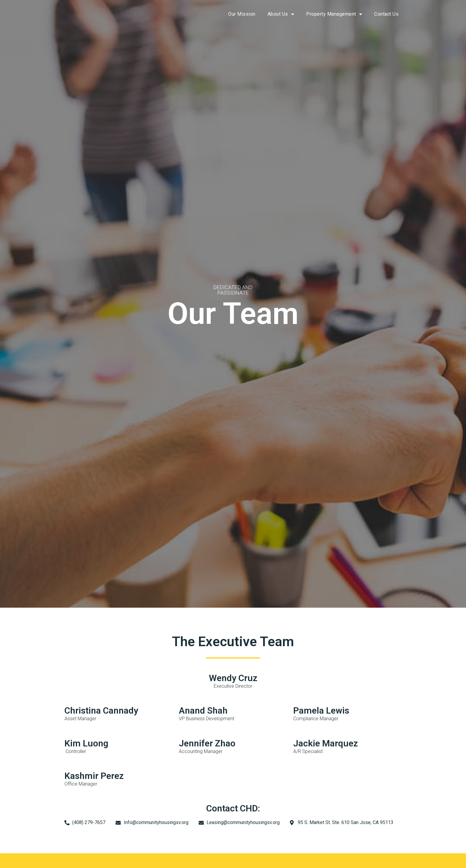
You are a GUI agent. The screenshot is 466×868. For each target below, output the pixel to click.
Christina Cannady (101, 710)
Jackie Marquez (326, 743)
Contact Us (386, 14)
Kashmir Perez (94, 776)
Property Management (334, 14)
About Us (281, 14)
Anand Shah (203, 710)
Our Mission (242, 14)
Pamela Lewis (321, 710)
